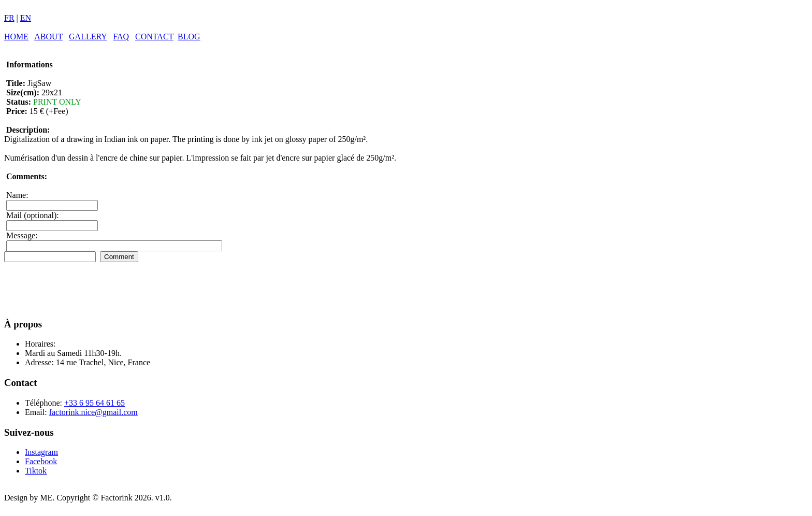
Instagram (41, 452)
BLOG (189, 37)
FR (9, 18)
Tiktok (36, 471)
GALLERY (88, 37)
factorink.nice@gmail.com (93, 412)
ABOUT (48, 37)
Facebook (41, 461)
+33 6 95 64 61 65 (95, 403)
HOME (16, 37)
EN (26, 18)
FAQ (121, 37)
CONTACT (154, 37)
